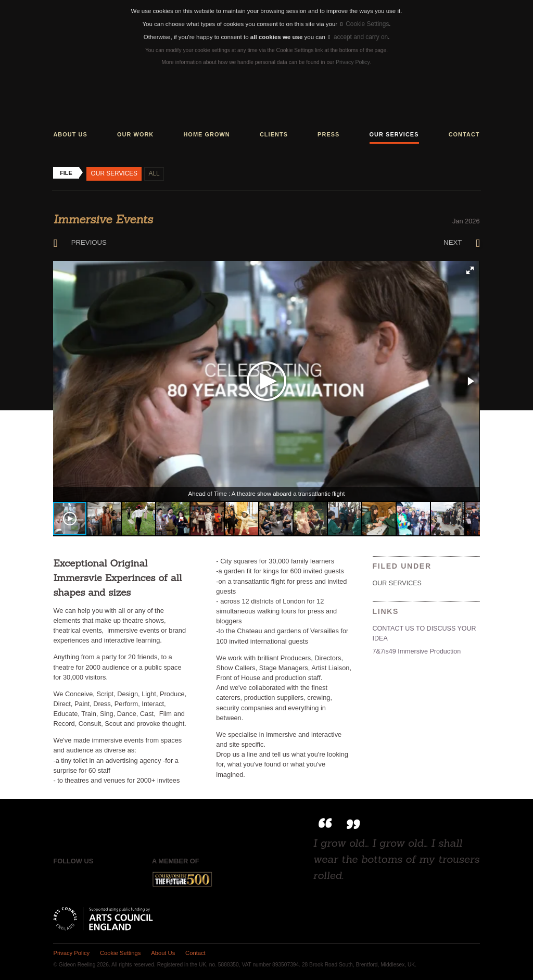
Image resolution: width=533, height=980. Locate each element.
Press (328, 133)
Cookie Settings (365, 24)
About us (70, 133)
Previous (79, 241)
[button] (470, 269)
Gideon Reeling (266, 99)
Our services (394, 133)
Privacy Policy (353, 62)
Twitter (83, 878)
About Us (160, 951)
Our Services (113, 172)
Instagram (104, 878)
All (152, 172)
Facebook (61, 878)
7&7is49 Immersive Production (416, 649)
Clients (274, 133)
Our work (135, 133)
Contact (464, 133)
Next (462, 241)
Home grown (206, 133)
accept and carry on (358, 37)
